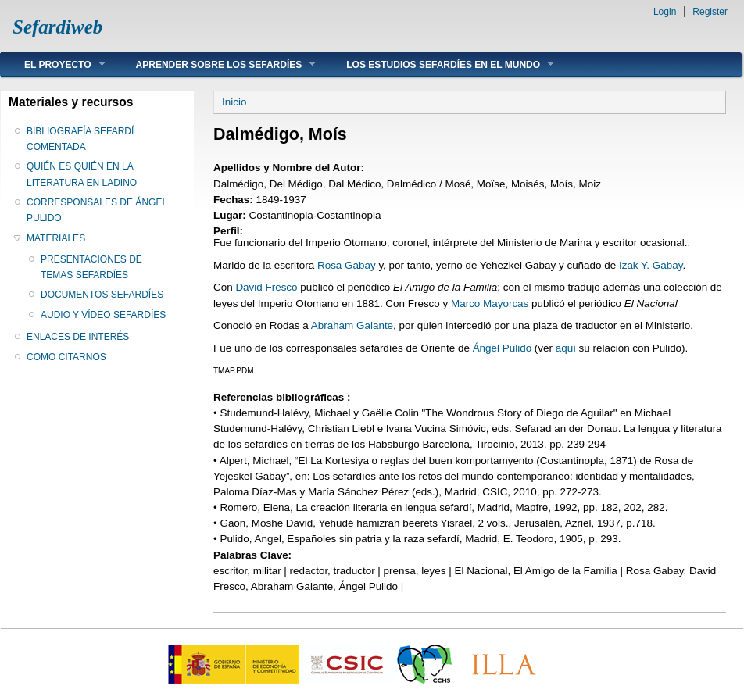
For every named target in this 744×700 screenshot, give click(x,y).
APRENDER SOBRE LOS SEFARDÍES (215, 64)
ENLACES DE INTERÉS (78, 337)
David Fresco (266, 287)
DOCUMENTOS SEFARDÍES (102, 295)
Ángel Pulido (502, 348)
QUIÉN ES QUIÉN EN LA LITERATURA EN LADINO (82, 174)
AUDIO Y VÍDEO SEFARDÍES (103, 315)
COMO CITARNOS (66, 357)
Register (710, 12)
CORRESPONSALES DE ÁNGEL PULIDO (97, 210)
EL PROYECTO (53, 64)
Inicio (234, 102)
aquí (566, 348)
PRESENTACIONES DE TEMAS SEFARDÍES (91, 267)
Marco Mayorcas (490, 304)
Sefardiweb (57, 27)
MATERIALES (56, 238)
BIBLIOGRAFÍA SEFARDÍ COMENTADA (80, 139)
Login (665, 12)
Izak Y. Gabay (651, 265)
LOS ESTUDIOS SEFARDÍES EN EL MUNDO (438, 64)
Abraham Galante (352, 325)
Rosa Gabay (347, 265)
